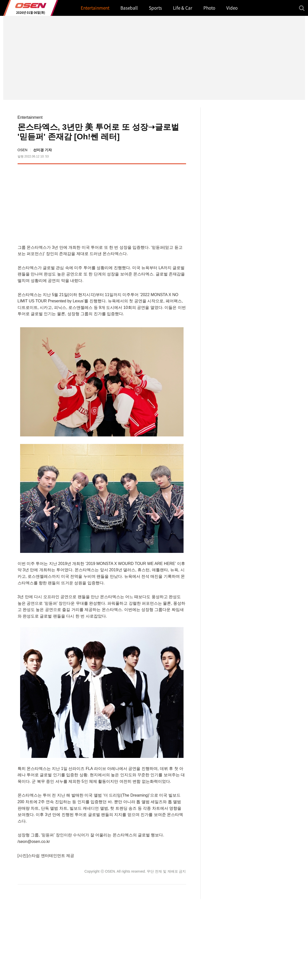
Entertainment (30, 117)
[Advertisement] (144, 203)
